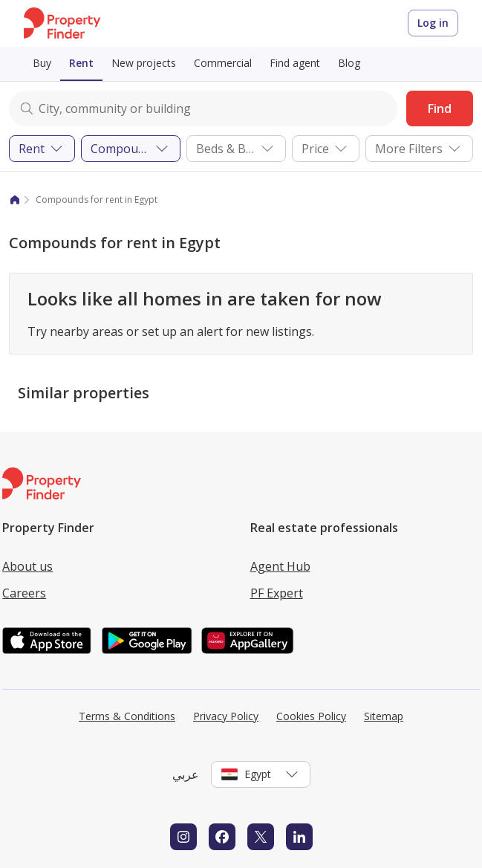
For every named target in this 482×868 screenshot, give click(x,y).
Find (440, 108)
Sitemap (384, 716)
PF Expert (277, 593)
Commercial (223, 63)
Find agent (295, 63)
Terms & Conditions (127, 716)
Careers (24, 593)
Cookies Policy (311, 716)
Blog (349, 63)
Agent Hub (280, 566)
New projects (144, 63)
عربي (186, 774)
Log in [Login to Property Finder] (433, 23)
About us (27, 566)
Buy (42, 63)
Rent (81, 63)
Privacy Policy (226, 716)
